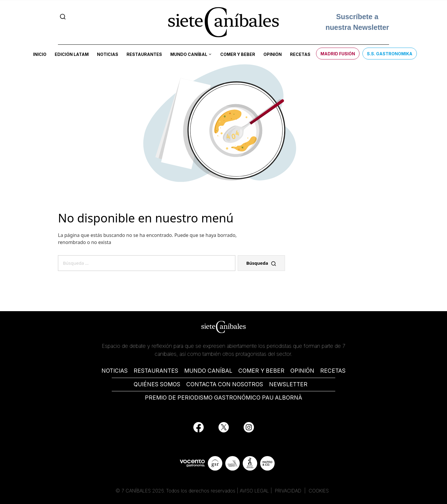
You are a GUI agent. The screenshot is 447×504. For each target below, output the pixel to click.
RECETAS (333, 371)
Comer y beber (238, 54)
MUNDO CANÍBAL (208, 371)
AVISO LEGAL (254, 491)
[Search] (63, 17)
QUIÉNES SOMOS (157, 384)
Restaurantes (144, 54)
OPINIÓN (302, 371)
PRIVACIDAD (289, 491)
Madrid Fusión (338, 54)
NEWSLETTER (288, 384)
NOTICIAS (115, 371)
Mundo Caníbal (189, 54)
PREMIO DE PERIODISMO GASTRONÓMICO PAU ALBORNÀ (223, 398)
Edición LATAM (72, 54)
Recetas (300, 54)
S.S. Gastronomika (390, 54)
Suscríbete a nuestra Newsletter (357, 22)
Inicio (40, 54)
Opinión (273, 54)
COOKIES (319, 491)
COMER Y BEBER (261, 371)
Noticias (108, 54)
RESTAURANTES (156, 371)
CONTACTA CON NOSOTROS (225, 384)
